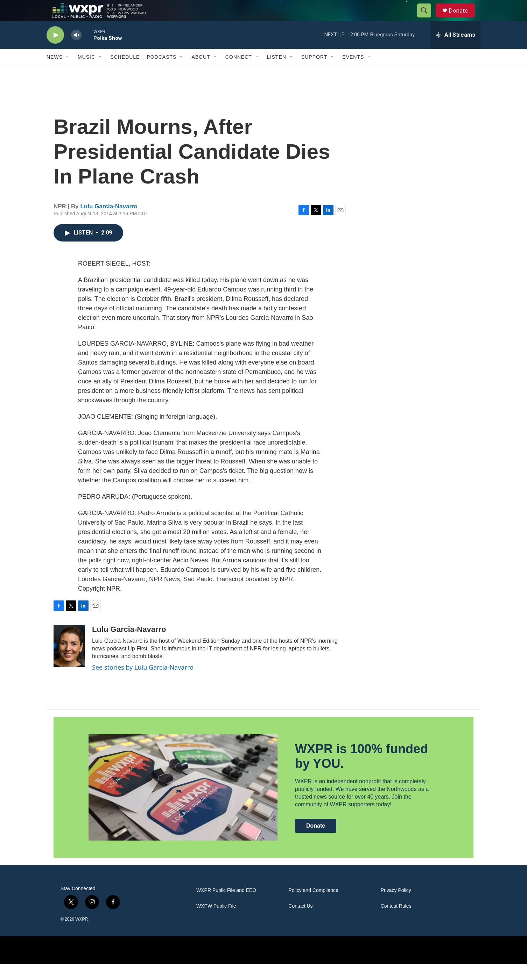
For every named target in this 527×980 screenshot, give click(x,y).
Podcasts (161, 73)
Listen (277, 73)
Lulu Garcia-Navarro (109, 222)
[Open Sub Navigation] (68, 73)
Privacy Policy (396, 906)
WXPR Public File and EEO (226, 906)
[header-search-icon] (427, 19)
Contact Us (300, 922)
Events (353, 73)
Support (314, 73)
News (55, 73)
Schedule (125, 73)
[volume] (76, 51)
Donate (463, 18)
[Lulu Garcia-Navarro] (69, 662)
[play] (55, 51)
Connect (239, 73)
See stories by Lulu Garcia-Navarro (143, 683)
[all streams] (455, 51)
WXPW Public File (216, 922)
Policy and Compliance (313, 906)
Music (86, 73)
